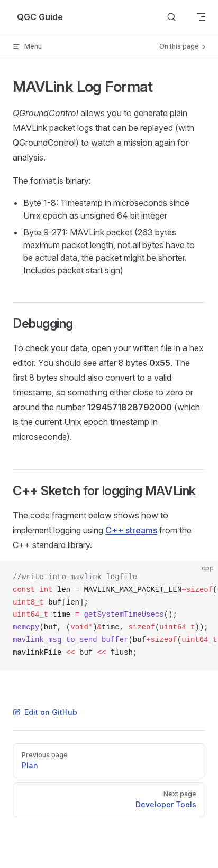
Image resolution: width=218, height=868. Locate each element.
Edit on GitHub (45, 712)
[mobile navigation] (201, 17)
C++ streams (131, 530)
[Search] (171, 17)
